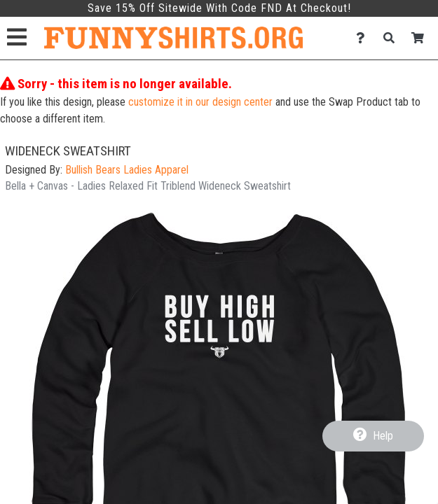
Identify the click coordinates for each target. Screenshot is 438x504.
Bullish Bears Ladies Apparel (127, 170)
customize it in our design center (200, 102)
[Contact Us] (364, 38)
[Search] (393, 38)
